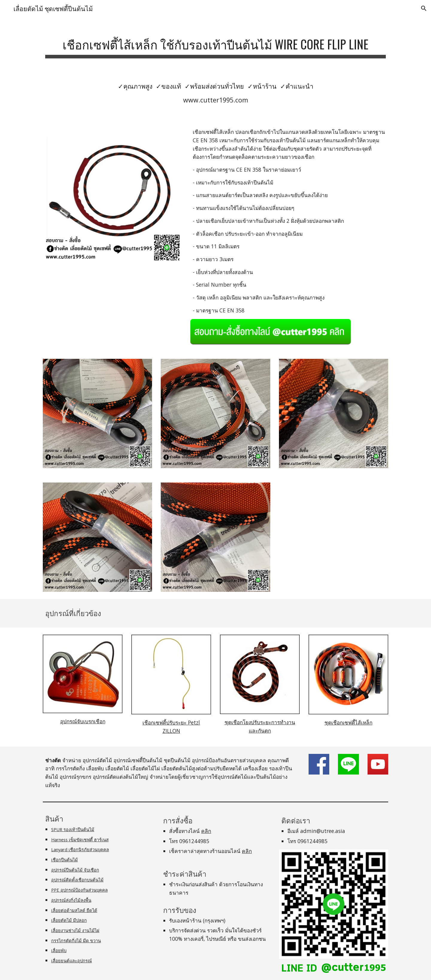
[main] (215, 44)
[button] (424, 8)
